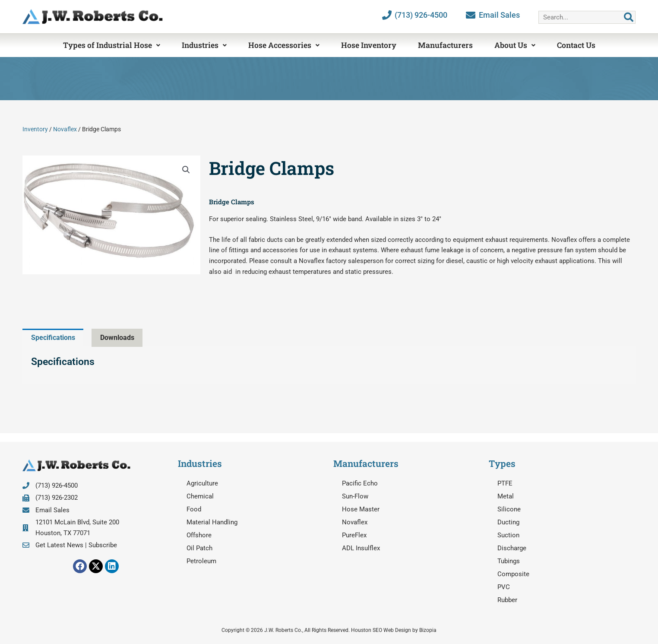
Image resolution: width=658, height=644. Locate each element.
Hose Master (361, 510)
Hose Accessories (284, 45)
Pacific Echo (360, 484)
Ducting (508, 523)
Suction (508, 536)
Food (194, 510)
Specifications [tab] (55, 338)
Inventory (35, 129)
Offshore (199, 536)
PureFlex (354, 536)
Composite (513, 574)
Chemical (200, 497)
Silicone (509, 510)
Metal (506, 497)
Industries (204, 45)
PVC (504, 587)
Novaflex (65, 129)
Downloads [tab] (123, 338)
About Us (515, 45)
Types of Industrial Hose (112, 45)
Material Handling (212, 523)
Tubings (509, 562)
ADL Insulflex (361, 549)
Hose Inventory (369, 45)
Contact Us (576, 45)
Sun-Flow (355, 497)
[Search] (629, 17)
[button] (186, 170)
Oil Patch (199, 549)
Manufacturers (445, 45)
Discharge (512, 549)
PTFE (505, 484)
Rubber (507, 600)
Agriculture (202, 484)
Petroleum (201, 562)
